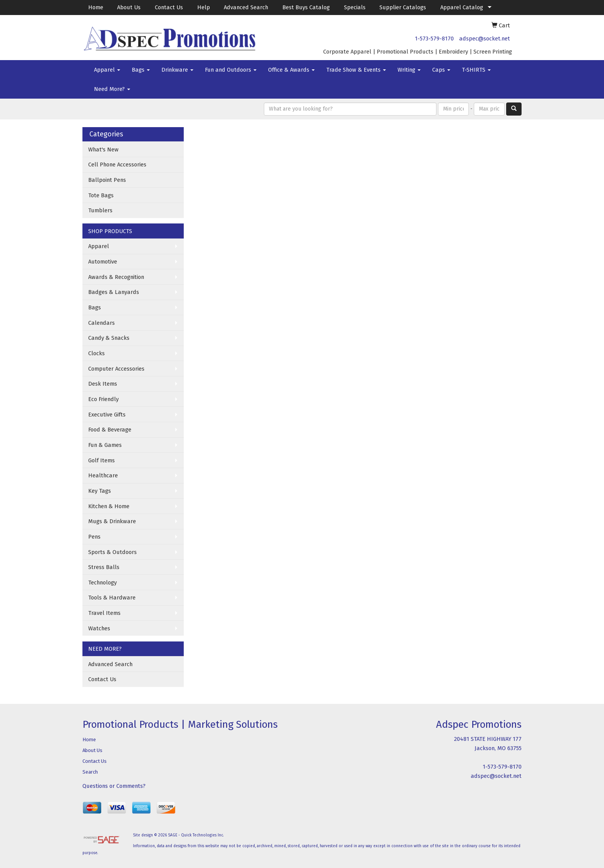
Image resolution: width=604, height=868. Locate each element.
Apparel (107, 70)
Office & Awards (291, 70)
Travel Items (104, 613)
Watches (99, 628)
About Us (129, 7)
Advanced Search (246, 7)
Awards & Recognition (116, 277)
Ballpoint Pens (107, 180)
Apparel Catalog (462, 7)
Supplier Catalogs (403, 7)
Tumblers (100, 210)
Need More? (112, 89)
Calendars (102, 323)
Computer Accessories (116, 369)
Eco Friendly (103, 399)
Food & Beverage (110, 430)
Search (90, 772)
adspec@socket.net (485, 39)
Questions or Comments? (114, 786)
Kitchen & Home (109, 506)
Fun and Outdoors (231, 70)
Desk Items (103, 384)
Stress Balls (104, 567)
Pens (94, 537)
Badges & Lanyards (114, 292)
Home (96, 7)
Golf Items (102, 460)
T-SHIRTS (476, 70)
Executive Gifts (107, 415)
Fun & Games (105, 445)
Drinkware (177, 70)
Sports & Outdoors (112, 552)
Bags (141, 70)
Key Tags (100, 491)
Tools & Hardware (112, 598)
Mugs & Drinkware (112, 521)
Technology (102, 583)
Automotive (103, 262)
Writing (409, 70)
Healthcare (103, 475)
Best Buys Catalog (306, 7)
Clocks (96, 353)
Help (204, 7)
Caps (441, 70)
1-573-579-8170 (434, 39)
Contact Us (169, 7)
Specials (355, 7)
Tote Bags (101, 195)
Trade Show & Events (356, 70)
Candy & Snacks (109, 338)
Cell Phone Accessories (117, 165)
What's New (103, 149)
